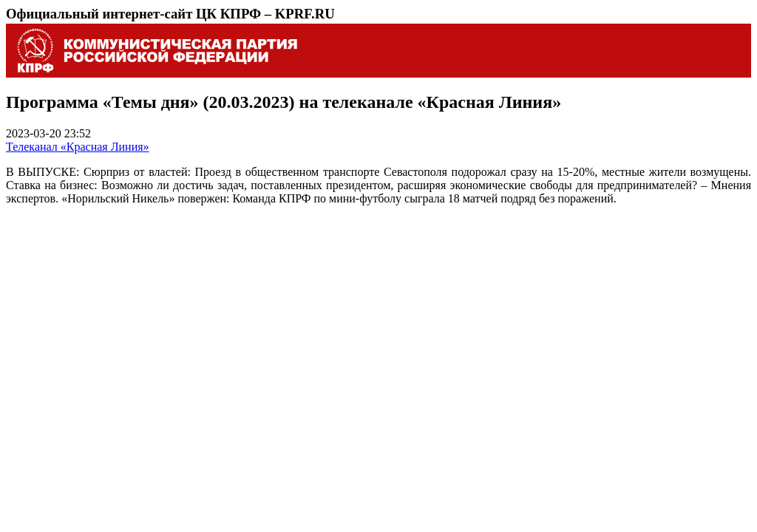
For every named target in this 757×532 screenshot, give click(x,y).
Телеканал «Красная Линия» (78, 147)
